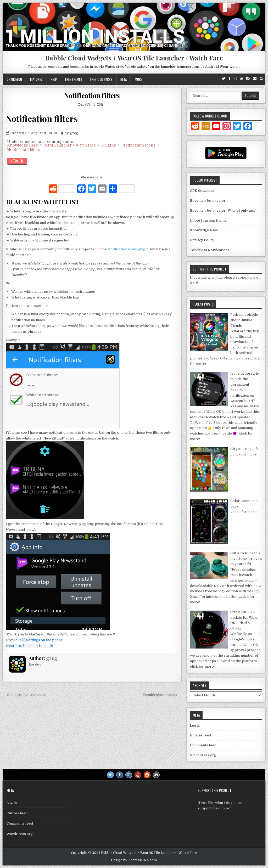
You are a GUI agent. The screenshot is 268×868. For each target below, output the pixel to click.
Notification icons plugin (128, 249)
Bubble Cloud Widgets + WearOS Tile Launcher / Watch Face (134, 58)
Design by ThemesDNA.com (134, 860)
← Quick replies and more (24, 695)
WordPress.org (203, 755)
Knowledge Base (204, 230)
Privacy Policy (202, 240)
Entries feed (200, 735)
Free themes (74, 79)
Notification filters (92, 95)
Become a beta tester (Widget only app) (223, 210)
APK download (202, 191)
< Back (17, 161)
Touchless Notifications (210, 250)
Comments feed (203, 745)
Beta (124, 79)
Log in (195, 726)
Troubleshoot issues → (162, 695)
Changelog (14, 79)
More (138, 79)
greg (52, 658)
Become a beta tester (208, 201)
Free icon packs (101, 79)
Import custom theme (208, 220)
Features (36, 79)
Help (54, 79)
